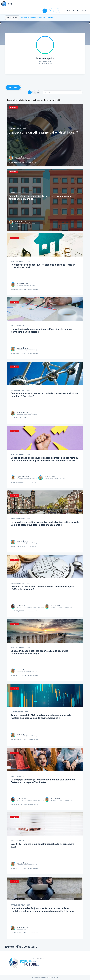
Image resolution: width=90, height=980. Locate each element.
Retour (12, 18)
